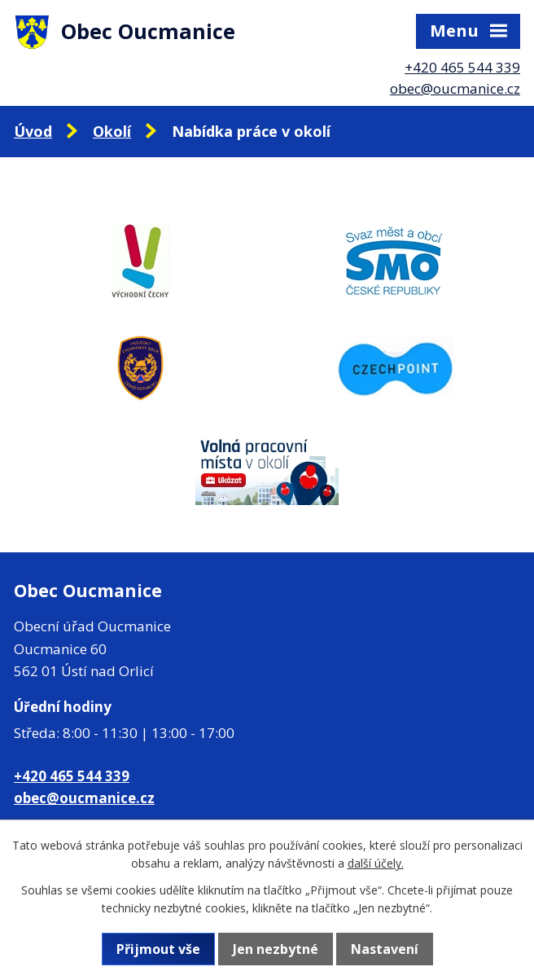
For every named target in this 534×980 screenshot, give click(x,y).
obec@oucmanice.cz (455, 88)
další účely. (376, 863)
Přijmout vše (158, 949)
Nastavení (385, 949)
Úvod (33, 131)
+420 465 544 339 (462, 67)
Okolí (112, 131)
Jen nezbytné (276, 949)
